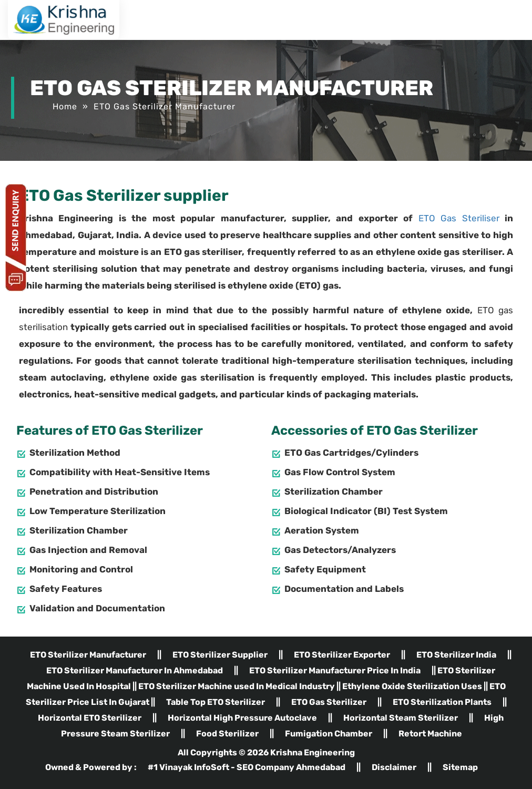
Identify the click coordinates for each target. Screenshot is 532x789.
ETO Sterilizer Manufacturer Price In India (335, 670)
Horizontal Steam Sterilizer (401, 718)
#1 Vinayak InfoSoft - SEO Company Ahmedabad (247, 767)
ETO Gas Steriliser (459, 218)
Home (65, 106)
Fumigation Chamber (329, 734)
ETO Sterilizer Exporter (342, 655)
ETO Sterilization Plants (442, 702)
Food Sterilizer (227, 734)
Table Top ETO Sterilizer (216, 702)
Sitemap (460, 767)
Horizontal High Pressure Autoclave (242, 718)
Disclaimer (394, 767)
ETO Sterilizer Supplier (220, 655)
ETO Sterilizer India (456, 655)
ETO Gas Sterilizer (329, 702)
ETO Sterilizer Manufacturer (88, 655)
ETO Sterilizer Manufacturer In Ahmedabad (135, 670)
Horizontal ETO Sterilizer (90, 718)
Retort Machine (430, 734)
